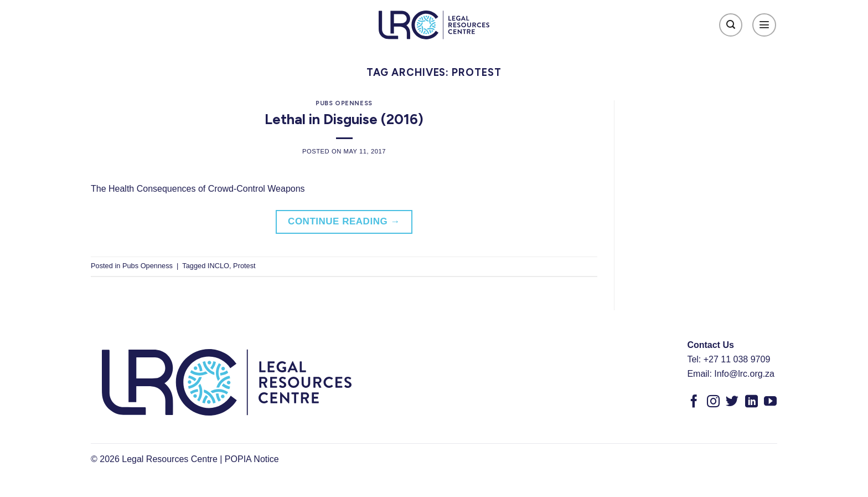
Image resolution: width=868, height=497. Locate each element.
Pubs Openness (344, 103)
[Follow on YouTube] (770, 402)
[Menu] (764, 25)
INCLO (218, 266)
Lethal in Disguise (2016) (344, 119)
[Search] (731, 25)
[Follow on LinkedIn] (751, 402)
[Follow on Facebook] (694, 402)
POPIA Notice (252, 459)
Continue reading (344, 221)
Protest (244, 266)
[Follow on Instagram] (713, 402)
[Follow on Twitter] (732, 402)
